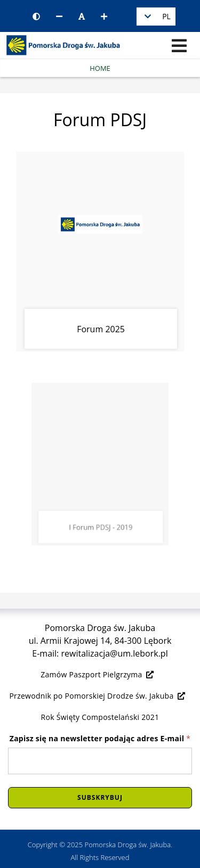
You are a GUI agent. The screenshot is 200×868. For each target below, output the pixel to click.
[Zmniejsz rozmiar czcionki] (59, 17)
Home (100, 68)
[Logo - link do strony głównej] (62, 44)
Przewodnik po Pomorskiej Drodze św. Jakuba (97, 696)
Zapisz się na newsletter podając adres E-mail (100, 738)
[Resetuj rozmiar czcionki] (82, 17)
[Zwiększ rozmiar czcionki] (104, 17)
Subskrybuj (100, 797)
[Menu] (179, 46)
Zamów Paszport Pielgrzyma (97, 674)
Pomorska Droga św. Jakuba (128, 845)
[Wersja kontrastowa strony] (36, 17)
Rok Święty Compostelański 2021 (100, 717)
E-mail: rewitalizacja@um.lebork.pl (100, 653)
